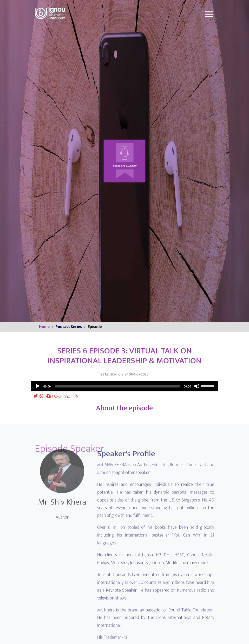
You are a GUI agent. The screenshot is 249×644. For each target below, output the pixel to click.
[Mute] (197, 386)
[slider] (117, 386)
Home (44, 327)
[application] (124, 386)
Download (58, 396)
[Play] (38, 386)
